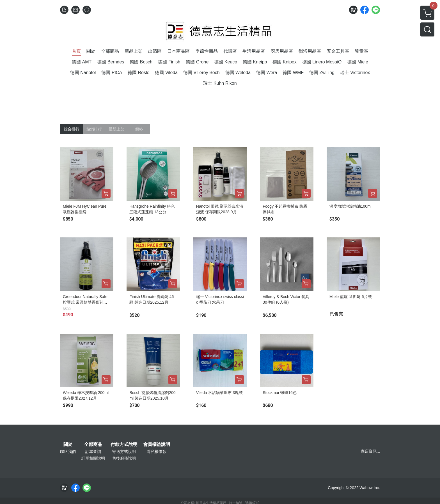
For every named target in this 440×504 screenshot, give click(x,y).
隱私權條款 (157, 452)
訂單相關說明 (93, 458)
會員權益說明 (157, 445)
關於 (68, 445)
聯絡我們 (68, 452)
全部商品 (93, 445)
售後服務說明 (124, 458)
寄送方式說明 (124, 452)
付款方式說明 (124, 445)
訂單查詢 (93, 452)
